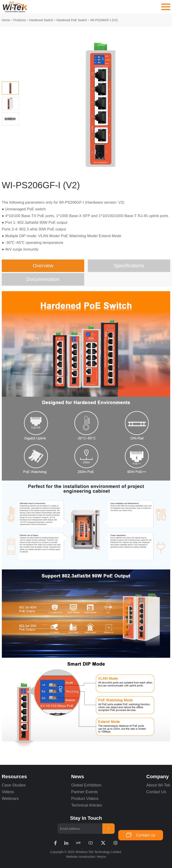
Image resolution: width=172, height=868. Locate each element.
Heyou (101, 857)
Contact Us (156, 792)
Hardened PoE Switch (72, 20)
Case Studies (14, 785)
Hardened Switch (41, 20)
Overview (43, 266)
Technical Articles (87, 805)
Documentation (43, 279)
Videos (8, 792)
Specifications (129, 266)
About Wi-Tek (158, 785)
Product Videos (85, 799)
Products (20, 20)
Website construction (81, 857)
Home (6, 20)
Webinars (10, 799)
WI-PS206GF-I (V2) (104, 20)
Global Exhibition (86, 785)
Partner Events (85, 792)
